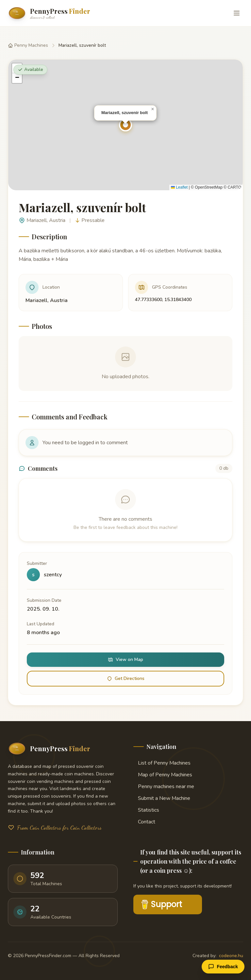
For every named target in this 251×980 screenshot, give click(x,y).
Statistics (146, 810)
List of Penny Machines (162, 763)
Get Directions (126, 678)
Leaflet (179, 187)
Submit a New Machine (162, 798)
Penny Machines (28, 45)
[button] (125, 125)
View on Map (125, 659)
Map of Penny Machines (163, 775)
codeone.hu (231, 956)
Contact (144, 822)
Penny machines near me (164, 786)
